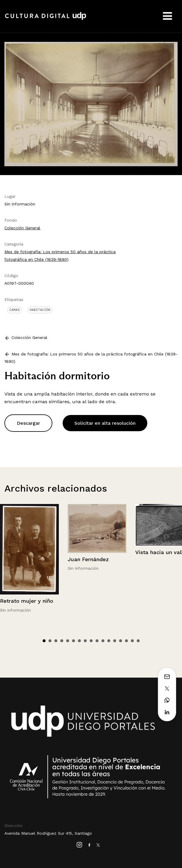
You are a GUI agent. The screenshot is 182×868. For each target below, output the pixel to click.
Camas (15, 310)
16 (132, 641)
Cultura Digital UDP (46, 19)
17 (138, 641)
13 (115, 641)
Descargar (28, 423)
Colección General (22, 228)
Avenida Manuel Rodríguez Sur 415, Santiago (48, 833)
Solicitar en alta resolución (105, 423)
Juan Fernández (88, 559)
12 (109, 641)
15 (126, 641)
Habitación (40, 310)
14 (121, 641)
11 (103, 641)
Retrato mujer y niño (27, 601)
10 (97, 641)
